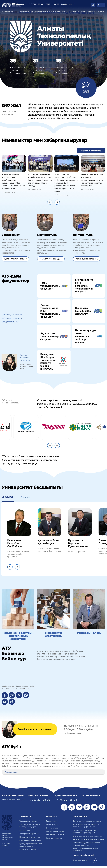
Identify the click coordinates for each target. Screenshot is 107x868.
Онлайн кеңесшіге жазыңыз (36, 732)
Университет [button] (6, 12)
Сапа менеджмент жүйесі (30, 842)
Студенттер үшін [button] (63, 12)
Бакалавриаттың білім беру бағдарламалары (18, 70)
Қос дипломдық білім (55, 837)
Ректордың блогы (89, 635)
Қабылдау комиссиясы (12, 316)
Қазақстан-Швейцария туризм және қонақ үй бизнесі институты (54, 364)
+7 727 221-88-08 (36, 4)
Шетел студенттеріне (55, 833)
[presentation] (50, 202)
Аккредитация (25, 832)
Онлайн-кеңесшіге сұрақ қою (25, 360)
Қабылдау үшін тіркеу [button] (12, 319)
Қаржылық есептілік (28, 852)
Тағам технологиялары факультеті (54, 286)
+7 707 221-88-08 (52, 4)
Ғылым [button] (54, 12)
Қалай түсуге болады (14, 259)
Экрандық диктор (80, 862)
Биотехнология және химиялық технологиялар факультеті (89, 286)
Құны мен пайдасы (54, 840)
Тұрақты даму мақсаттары (96, 12)
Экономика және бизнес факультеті (89, 312)
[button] (4, 774)
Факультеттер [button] (24, 12)
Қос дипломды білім (11, 323)
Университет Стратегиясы (53, 637)
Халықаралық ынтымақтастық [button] (40, 12)
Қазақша (101, 5)
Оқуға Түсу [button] (15, 12)
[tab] (53, 774)
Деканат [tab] (26, 499)
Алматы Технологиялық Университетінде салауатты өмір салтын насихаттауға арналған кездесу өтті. (92, 180)
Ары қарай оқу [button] (12, 774)
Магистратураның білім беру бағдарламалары (41, 70)
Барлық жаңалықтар (91, 151)
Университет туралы (28, 823)
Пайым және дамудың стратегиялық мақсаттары (18, 638)
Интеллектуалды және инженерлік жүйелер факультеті (89, 338)
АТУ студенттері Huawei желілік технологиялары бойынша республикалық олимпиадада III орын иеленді (40, 180)
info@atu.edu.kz (68, 4)
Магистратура (52, 827)
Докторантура (52, 830)
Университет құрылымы (29, 836)
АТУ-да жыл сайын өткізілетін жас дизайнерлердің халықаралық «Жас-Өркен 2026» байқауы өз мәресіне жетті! (13, 181)
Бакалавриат (52, 823)
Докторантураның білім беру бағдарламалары (64, 70)
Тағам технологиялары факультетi (87, 823)
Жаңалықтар (82, 12)
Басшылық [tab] (8, 499)
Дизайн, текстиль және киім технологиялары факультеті (54, 312)
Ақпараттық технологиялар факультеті (54, 338)
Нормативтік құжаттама (30, 839)
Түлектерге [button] (73, 12)
